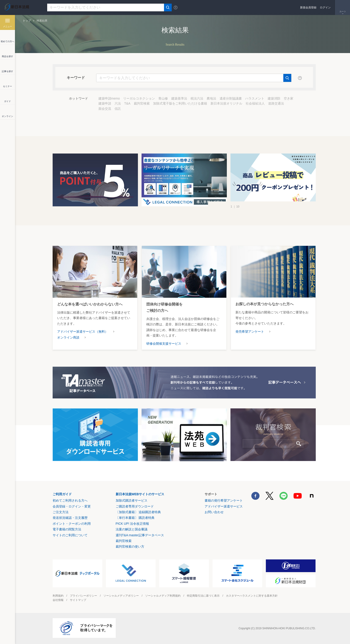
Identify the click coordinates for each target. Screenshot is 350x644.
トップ (27, 21)
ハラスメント (255, 98)
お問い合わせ (214, 512)
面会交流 (105, 109)
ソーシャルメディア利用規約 (163, 596)
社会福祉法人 (255, 103)
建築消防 (274, 98)
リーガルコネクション (139, 98)
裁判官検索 (142, 103)
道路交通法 (276, 103)
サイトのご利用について (70, 535)
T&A (127, 103)
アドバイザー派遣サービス (224, 506)
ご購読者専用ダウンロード (135, 506)
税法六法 (197, 98)
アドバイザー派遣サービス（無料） (83, 332)
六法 (118, 103)
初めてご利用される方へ (70, 500)
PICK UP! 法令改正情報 (132, 524)
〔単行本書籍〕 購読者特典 (135, 518)
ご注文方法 (61, 512)
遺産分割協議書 (231, 98)
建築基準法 (179, 98)
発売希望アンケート (250, 332)
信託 (118, 109)
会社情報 (58, 600)
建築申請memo (109, 98)
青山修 (163, 98)
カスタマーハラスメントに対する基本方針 (252, 596)
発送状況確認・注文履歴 (70, 518)
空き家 (289, 98)
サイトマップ (78, 600)
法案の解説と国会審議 (132, 529)
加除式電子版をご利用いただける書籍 (180, 103)
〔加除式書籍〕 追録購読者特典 (138, 512)
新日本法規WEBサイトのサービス (140, 494)
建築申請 (105, 103)
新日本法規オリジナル (226, 103)
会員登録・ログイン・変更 (72, 506)
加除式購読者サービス (132, 500)
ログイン (325, 7)
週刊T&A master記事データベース (140, 535)
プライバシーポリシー (83, 596)
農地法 (211, 98)
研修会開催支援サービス (164, 344)
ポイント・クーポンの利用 (72, 524)
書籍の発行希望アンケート (224, 500)
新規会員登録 (308, 7)
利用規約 (58, 596)
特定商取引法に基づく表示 (203, 596)
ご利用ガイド (62, 494)
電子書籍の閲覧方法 (67, 529)
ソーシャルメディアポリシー (121, 596)
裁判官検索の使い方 (130, 546)
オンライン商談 (68, 337)
